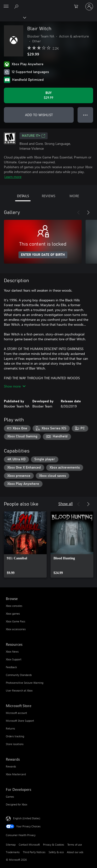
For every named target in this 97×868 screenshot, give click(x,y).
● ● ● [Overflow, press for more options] (85, 115)
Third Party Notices (34, 852)
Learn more (13, 177)
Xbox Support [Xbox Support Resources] (14, 659)
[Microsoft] (48, 4)
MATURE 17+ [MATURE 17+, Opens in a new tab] (34, 136)
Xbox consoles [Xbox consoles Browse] (14, 606)
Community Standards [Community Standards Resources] (19, 675)
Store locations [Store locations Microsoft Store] (15, 744)
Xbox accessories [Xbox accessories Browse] (16, 629)
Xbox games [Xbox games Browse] (13, 614)
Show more (15, 386)
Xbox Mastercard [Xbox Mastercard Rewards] (16, 774)
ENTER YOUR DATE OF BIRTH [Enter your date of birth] (43, 255)
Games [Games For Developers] (10, 797)
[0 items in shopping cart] (78, 7)
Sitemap (11, 845)
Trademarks (13, 852)
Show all (66, 503)
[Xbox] (13, 17)
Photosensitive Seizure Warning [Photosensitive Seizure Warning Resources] (25, 683)
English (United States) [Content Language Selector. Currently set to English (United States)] (27, 818)
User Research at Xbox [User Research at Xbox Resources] (19, 690)
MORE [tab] (74, 196)
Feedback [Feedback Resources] (11, 667)
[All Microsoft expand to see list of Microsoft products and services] (6, 7)
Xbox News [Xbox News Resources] (12, 651)
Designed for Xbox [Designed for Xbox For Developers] (17, 804)
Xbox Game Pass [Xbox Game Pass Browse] (16, 621)
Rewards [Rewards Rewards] (11, 766)
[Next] (88, 212)
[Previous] (79, 212)
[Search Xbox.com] (17, 6)
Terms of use (75, 845)
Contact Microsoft (29, 845)
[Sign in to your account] (89, 7)
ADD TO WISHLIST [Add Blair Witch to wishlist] (39, 115)
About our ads (75, 852)
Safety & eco (56, 852)
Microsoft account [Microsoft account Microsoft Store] (16, 713)
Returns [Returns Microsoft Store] (10, 728)
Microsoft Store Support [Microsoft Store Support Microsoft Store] (20, 721)
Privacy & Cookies (54, 845)
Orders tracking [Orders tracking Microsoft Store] (15, 736)
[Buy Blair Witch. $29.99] (48, 95)
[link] (25, 545)
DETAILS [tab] (23, 196)
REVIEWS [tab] (48, 196)
